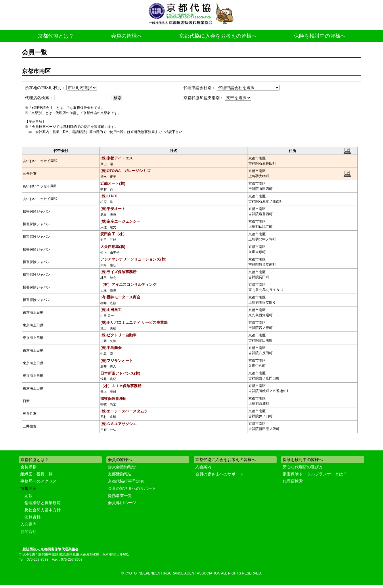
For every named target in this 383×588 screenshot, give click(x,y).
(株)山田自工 (111, 310)
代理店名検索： (39, 98)
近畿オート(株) (113, 183)
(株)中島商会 (111, 348)
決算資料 (32, 517)
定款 (28, 496)
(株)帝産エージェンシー (120, 221)
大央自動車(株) (113, 247)
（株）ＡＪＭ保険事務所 (121, 386)
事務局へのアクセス (39, 481)
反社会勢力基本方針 (43, 510)
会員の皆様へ (127, 36)
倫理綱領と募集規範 (43, 503)
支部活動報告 (120, 474)
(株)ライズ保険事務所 (118, 272)
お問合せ (28, 531)
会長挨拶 (28, 467)
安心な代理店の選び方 (303, 467)
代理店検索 (293, 481)
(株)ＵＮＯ (109, 196)
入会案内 (28, 524)
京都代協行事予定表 (126, 481)
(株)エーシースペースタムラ (124, 411)
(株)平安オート (113, 209)
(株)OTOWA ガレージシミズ (125, 171)
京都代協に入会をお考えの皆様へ (218, 36)
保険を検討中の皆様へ (320, 36)
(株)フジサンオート (117, 361)
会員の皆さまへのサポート (132, 488)
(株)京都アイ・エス (117, 158)
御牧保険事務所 (113, 399)
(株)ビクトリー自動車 (118, 335)
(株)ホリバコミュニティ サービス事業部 (134, 322)
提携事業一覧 (120, 496)
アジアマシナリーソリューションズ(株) (133, 259)
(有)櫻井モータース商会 (120, 297)
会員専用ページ (122, 503)
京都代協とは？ (56, 36)
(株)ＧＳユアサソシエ (118, 424)
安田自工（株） (113, 234)
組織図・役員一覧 (37, 474)
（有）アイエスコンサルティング (128, 285)
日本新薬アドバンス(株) (120, 373)
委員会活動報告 (122, 467)
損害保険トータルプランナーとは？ (315, 474)
